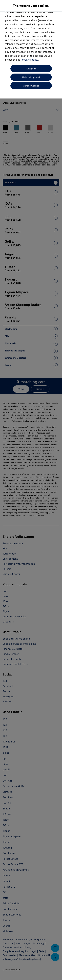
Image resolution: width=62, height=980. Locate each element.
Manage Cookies (31, 86)
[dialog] (31, 490)
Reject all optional (31, 77)
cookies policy (30, 60)
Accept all (31, 69)
